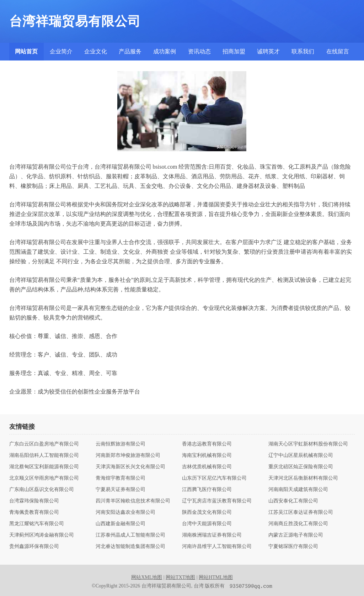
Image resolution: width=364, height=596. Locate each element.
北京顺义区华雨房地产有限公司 (44, 478)
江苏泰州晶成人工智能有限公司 (130, 535)
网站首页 (26, 51)
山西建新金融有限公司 (121, 524)
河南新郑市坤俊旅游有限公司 (128, 455)
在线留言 (338, 51)
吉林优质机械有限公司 (207, 467)
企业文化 (96, 51)
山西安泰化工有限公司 (293, 501)
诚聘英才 (268, 51)
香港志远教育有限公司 (207, 444)
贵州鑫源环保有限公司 (34, 547)
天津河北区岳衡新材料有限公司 (303, 478)
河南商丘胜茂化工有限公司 (298, 524)
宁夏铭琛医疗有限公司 (293, 547)
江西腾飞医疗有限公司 (207, 490)
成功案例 (165, 51)
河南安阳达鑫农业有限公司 (125, 512)
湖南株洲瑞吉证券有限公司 (212, 535)
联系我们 (303, 51)
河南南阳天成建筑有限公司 (298, 490)
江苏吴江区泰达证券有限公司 (301, 512)
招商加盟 (234, 51)
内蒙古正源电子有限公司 (296, 535)
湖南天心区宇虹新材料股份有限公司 (308, 444)
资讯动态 (199, 51)
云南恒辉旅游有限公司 (121, 444)
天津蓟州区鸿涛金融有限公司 (42, 535)
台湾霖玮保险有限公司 (34, 501)
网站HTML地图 (216, 577)
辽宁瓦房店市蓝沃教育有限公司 (217, 501)
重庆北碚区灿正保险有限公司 (301, 467)
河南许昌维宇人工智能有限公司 (217, 547)
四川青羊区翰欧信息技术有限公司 (133, 501)
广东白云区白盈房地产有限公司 (44, 444)
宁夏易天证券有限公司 (121, 490)
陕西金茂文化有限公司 (207, 512)
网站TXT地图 (180, 577)
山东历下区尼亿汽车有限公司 (214, 478)
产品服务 (130, 51)
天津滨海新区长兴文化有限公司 (130, 467)
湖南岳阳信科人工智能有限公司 (44, 455)
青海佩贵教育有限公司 (34, 512)
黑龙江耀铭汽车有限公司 (37, 524)
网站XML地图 (147, 577)
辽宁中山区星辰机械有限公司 (301, 455)
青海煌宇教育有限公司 (121, 478)
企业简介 (61, 51)
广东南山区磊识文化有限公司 (42, 490)
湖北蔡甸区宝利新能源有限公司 (44, 467)
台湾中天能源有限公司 (207, 524)
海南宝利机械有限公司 (207, 455)
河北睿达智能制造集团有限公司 (130, 547)
